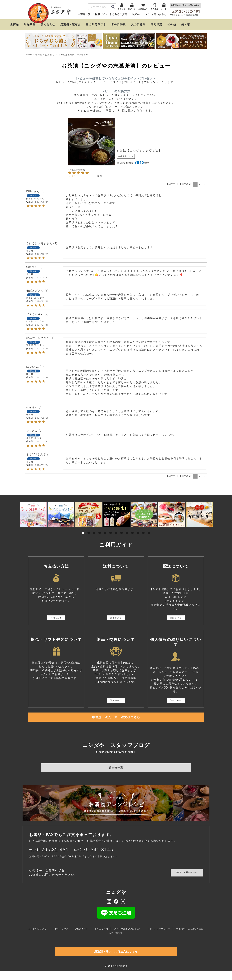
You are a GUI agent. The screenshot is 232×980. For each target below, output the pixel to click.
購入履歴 (155, 9)
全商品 (15, 24)
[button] (204, 184)
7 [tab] (116, 529)
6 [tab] (111, 529)
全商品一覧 (84, 14)
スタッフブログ (61, 933)
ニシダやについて (139, 14)
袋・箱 (186, 24)
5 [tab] (105, 529)
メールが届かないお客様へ (128, 933)
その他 (172, 24)
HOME (29, 55)
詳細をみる (56, 618)
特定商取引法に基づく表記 (190, 933)
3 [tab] (94, 529)
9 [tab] (127, 529)
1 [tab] (83, 529)
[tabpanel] (33, 515)
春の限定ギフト (96, 24)
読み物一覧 (116, 772)
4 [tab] (100, 529)
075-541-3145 (97, 854)
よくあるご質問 (118, 14)
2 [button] (200, 184)
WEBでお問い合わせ (187, 877)
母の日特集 (119, 24)
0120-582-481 (52, 854)
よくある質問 (101, 933)
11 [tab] (138, 529)
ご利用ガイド (100, 14)
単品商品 (30, 24)
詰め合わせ (48, 24)
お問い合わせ (159, 14)
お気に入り (143, 9)
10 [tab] (132, 529)
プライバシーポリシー (159, 933)
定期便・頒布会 (71, 24)
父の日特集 (138, 24)
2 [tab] (89, 529)
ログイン (132, 9)
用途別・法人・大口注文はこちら (116, 719)
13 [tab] (149, 529)
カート (164, 9)
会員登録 (122, 9)
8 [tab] (121, 529)
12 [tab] (143, 529)
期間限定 (156, 24)
